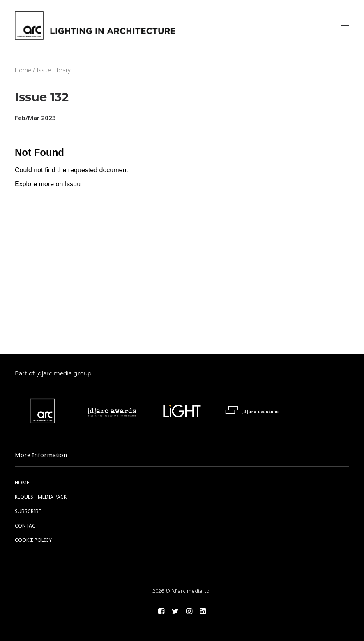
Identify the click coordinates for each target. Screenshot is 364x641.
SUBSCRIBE (28, 511)
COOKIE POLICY (33, 540)
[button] (345, 25)
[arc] (95, 25)
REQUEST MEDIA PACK (41, 497)
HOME (22, 483)
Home (23, 70)
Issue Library (54, 70)
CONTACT (27, 526)
